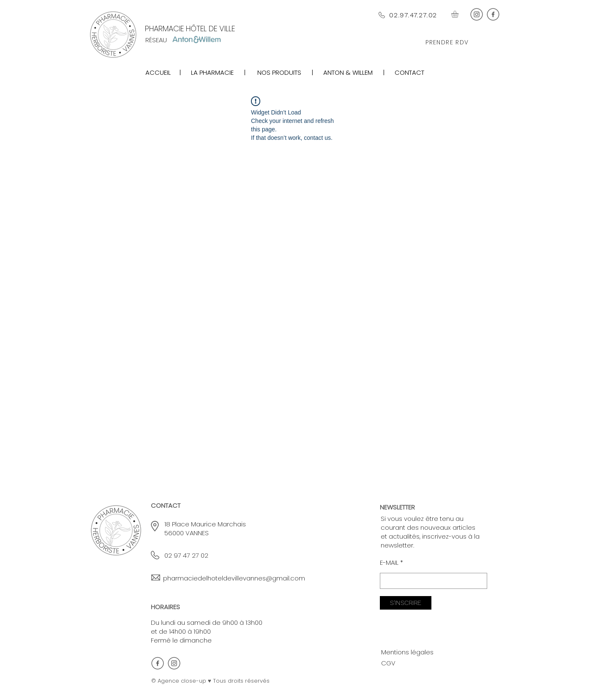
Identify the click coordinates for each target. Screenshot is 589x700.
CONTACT (409, 72)
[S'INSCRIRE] (406, 603)
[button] (459, 14)
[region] (278, 72)
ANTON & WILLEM (347, 72)
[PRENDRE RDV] (448, 43)
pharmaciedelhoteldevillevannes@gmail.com (234, 578)
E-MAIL (389, 562)
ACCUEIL (158, 72)
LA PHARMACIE (214, 72)
